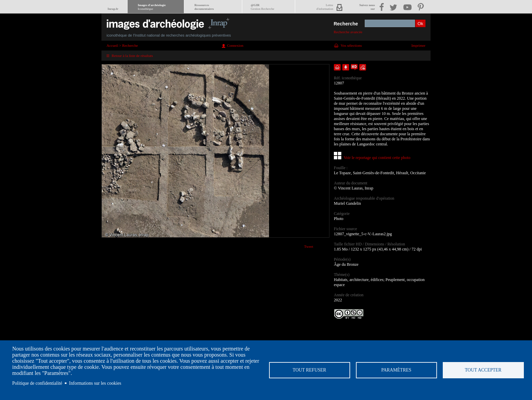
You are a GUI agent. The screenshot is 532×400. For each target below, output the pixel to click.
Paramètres (396, 370)
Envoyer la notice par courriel (363, 67)
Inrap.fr (113, 9)
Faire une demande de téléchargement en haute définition (354, 67)
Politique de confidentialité (37, 383)
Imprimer (418, 45)
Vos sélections (351, 45)
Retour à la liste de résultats (132, 56)
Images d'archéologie (152, 7)
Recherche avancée (348, 32)
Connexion (235, 45)
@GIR (262, 7)
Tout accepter (483, 370)
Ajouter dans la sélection (337, 67)
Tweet (309, 246)
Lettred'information (325, 7)
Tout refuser (310, 370)
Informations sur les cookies (95, 383)
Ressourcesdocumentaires (204, 7)
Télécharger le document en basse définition (346, 67)
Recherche (346, 24)
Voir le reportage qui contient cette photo (377, 158)
